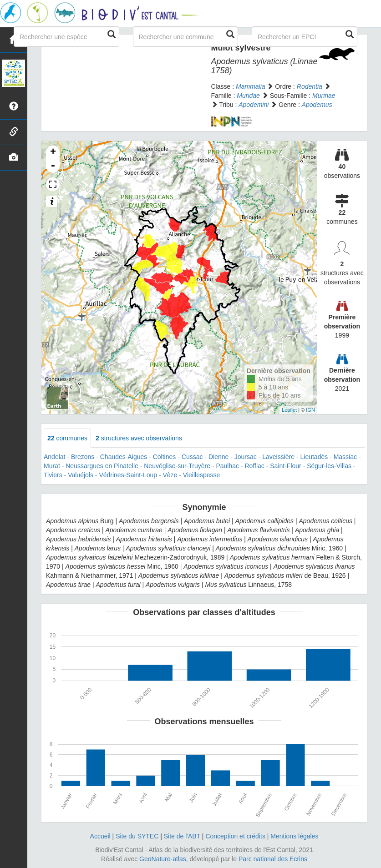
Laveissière (278, 457)
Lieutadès (314, 457)
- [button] (53, 166)
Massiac (345, 457)
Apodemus (317, 105)
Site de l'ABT (182, 836)
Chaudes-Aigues (124, 457)
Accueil (100, 836)
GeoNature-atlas (163, 859)
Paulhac (227, 466)
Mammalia (251, 86)
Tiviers (53, 475)
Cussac (192, 457)
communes (67, 438)
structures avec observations (139, 438)
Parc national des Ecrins (273, 859)
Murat (52, 466)
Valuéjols (81, 475)
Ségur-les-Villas (329, 466)
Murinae (324, 96)
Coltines (165, 457)
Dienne (218, 457)
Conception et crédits (235, 836)
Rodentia (310, 86)
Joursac (246, 457)
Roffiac (255, 466)
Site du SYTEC (137, 836)
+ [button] (53, 152)
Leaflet (289, 410)
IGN (310, 410)
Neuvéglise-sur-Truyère (177, 466)
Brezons (83, 457)
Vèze (170, 475)
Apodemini (254, 105)
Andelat (54, 457)
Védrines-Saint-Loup (128, 475)
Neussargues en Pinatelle (102, 466)
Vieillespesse (201, 475)
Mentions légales (294, 836)
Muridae (248, 96)
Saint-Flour (285, 466)
